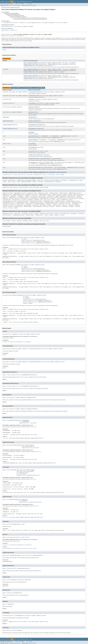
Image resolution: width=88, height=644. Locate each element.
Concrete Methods (39, 88)
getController (22, 175)
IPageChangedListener (7, 26)
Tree (18, 2)
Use (15, 2)
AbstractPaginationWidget (31, 63)
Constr (14, 5)
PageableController (66, 136)
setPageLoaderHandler (34, 159)
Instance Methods (16, 88)
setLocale (31, 151)
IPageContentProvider (29, 64)
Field (10, 5)
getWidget (31, 132)
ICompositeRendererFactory (55, 64)
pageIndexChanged (33, 136)
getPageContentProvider (40, 175)
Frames (17, 4)
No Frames (22, 4)
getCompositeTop (33, 112)
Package (8, 2)
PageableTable (5, 30)
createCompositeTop (34, 96)
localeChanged (51, 175)
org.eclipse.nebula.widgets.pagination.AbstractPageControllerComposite (29, 18)
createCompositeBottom (35, 92)
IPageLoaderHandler (8, 121)
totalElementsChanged (34, 168)
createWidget (32, 103)
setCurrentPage (60, 175)
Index (28, 2)
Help (31, 2)
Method (18, 5)
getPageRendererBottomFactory (37, 125)
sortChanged (32, 162)
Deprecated (23, 2)
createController (7, 175)
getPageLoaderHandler (34, 121)
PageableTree (14, 30)
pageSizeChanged (33, 140)
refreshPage (32, 144)
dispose (15, 175)
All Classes (29, 4)
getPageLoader (32, 117)
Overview (3, 2)
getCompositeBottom (34, 107)
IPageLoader (6, 117)
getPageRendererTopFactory (36, 129)
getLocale (30, 175)
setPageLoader (32, 155)
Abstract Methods (28, 88)
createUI (31, 99)
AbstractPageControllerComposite (15, 36)
